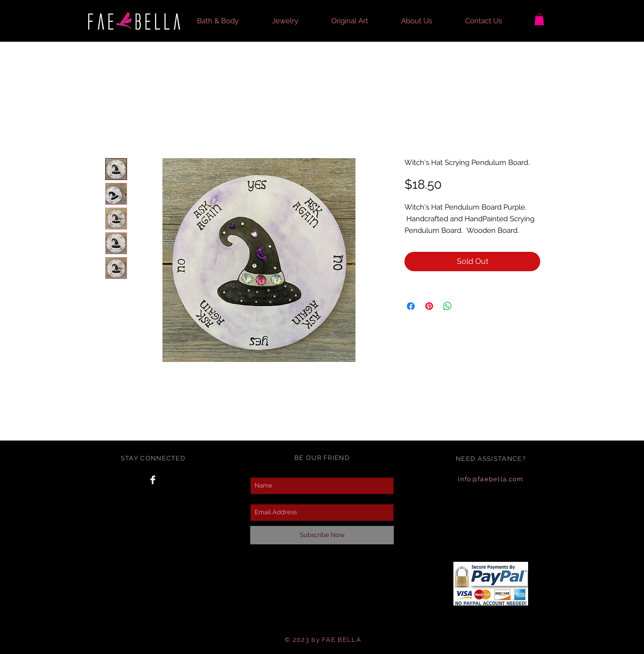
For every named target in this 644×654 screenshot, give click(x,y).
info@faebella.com (491, 479)
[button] (227, 21)
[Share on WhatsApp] (448, 306)
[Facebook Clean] (153, 480)
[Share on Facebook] (411, 306)
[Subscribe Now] (322, 535)
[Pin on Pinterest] (429, 306)
